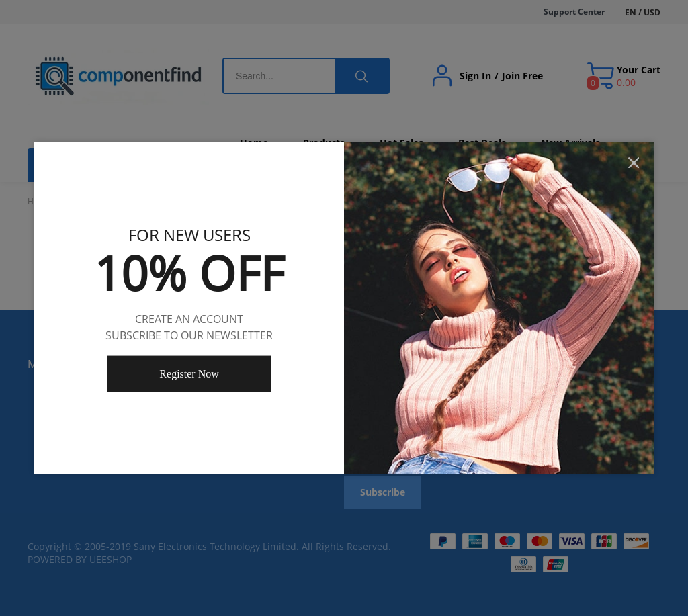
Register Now (189, 374)
